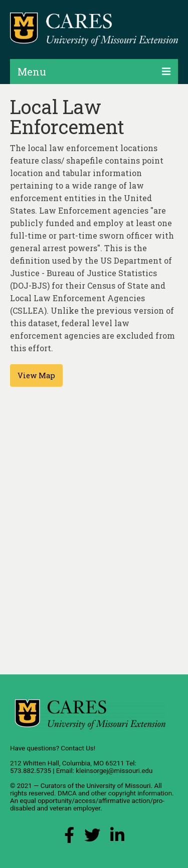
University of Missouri (118, 786)
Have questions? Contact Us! (53, 748)
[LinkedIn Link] (117, 838)
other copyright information (131, 793)
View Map (36, 375)
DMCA (67, 793)
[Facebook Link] (69, 838)
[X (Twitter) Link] (92, 838)
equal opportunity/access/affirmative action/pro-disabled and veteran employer (87, 804)
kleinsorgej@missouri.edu (114, 771)
